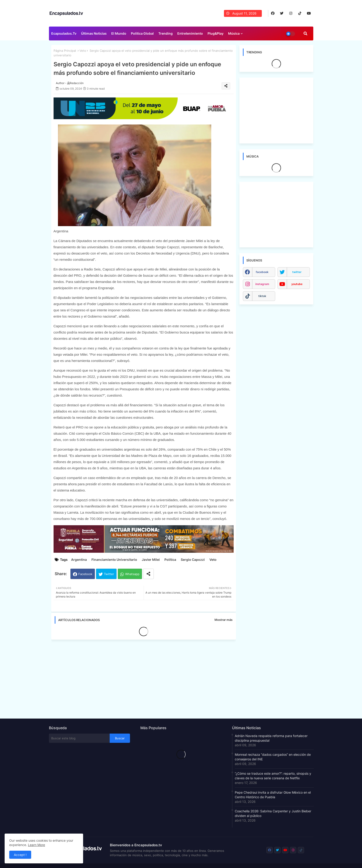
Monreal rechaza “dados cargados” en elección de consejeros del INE (273, 757)
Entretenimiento (190, 33)
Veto (83, 51)
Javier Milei (151, 560)
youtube (297, 284)
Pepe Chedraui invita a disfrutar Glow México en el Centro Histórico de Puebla (273, 795)
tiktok (262, 296)
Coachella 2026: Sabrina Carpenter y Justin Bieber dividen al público (273, 813)
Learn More (36, 845)
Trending (166, 33)
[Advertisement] (146, 678)
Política (170, 560)
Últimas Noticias (94, 33)
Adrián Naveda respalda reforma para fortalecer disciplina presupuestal (271, 738)
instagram (262, 284)
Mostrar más (223, 620)
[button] (305, 33)
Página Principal (65, 51)
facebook (262, 272)
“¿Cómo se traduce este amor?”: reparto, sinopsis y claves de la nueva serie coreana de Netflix (273, 776)
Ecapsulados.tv (64, 33)
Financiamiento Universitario (114, 560)
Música (234, 33)
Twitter (109, 574)
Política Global (142, 33)
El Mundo (119, 33)
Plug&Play (216, 33)
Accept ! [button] (20, 855)
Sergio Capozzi (193, 560)
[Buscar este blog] (79, 738)
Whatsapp (132, 574)
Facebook (85, 574)
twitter (297, 272)
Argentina (79, 560)
